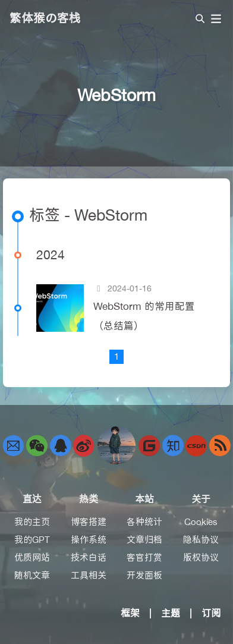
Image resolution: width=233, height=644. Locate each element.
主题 (171, 613)
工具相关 (89, 575)
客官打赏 (144, 557)
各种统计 (144, 522)
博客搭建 (89, 522)
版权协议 (201, 557)
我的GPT (32, 540)
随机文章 (32, 575)
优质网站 (32, 557)
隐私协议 (201, 540)
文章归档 (144, 540)
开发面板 (144, 575)
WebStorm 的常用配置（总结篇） (144, 316)
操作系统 (89, 540)
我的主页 (32, 522)
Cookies (201, 522)
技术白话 (89, 557)
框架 (130, 613)
